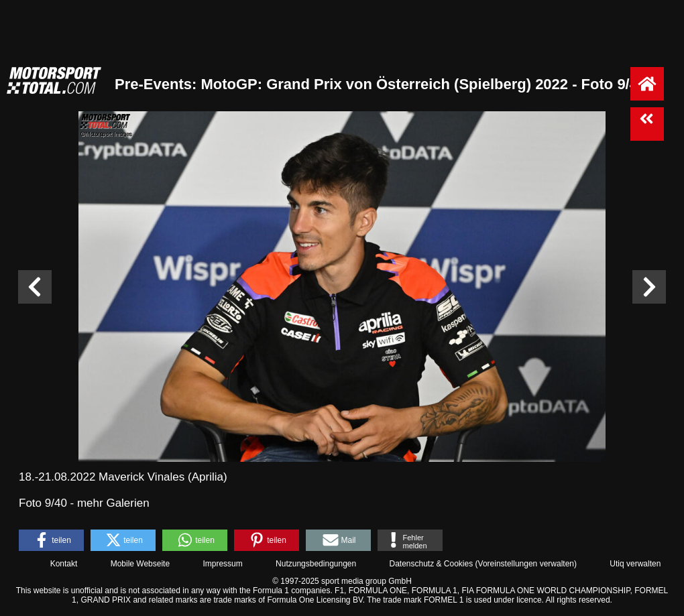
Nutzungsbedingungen (316, 564)
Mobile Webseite (140, 564)
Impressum (222, 564)
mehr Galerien (113, 503)
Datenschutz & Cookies (431, 564)
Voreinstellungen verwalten (526, 564)
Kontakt (64, 564)
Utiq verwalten (635, 564)
